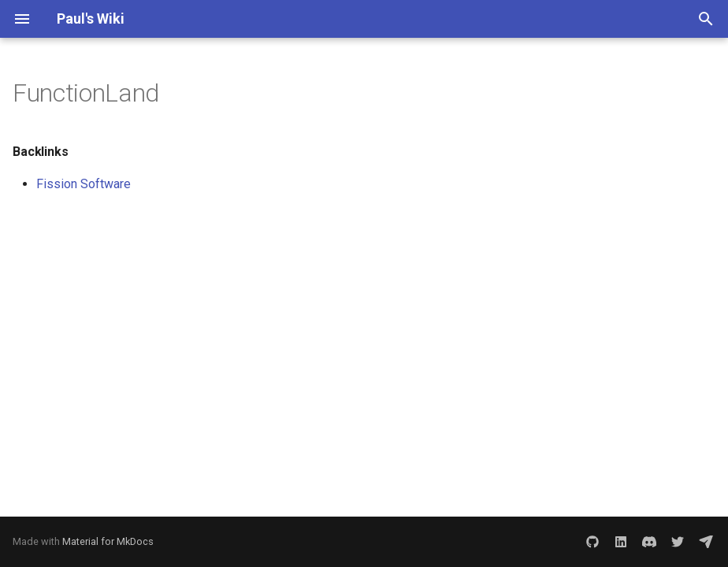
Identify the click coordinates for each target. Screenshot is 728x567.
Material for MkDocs (108, 541)
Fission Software (84, 184)
